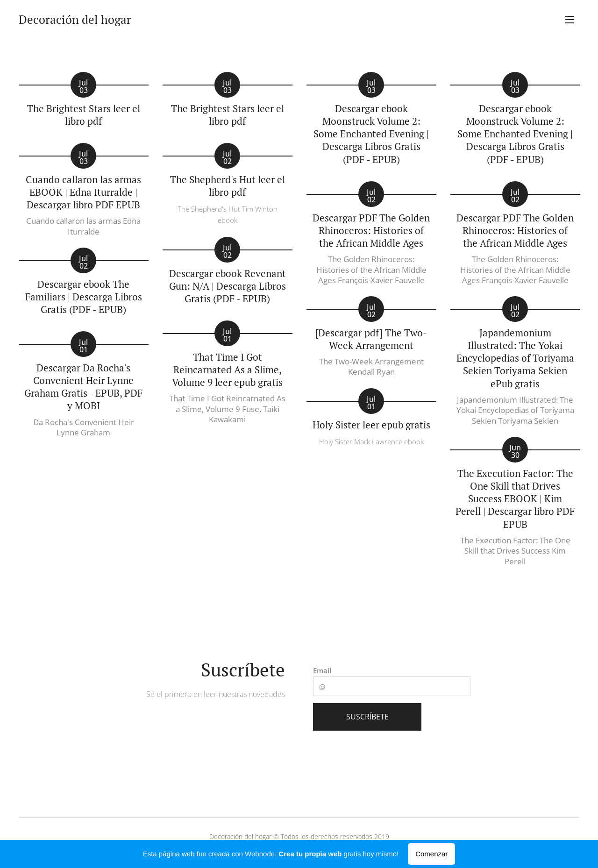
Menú (570, 20)
